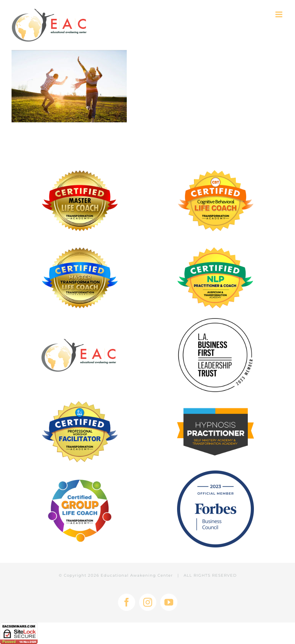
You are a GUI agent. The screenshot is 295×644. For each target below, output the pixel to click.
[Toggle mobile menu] (279, 14)
